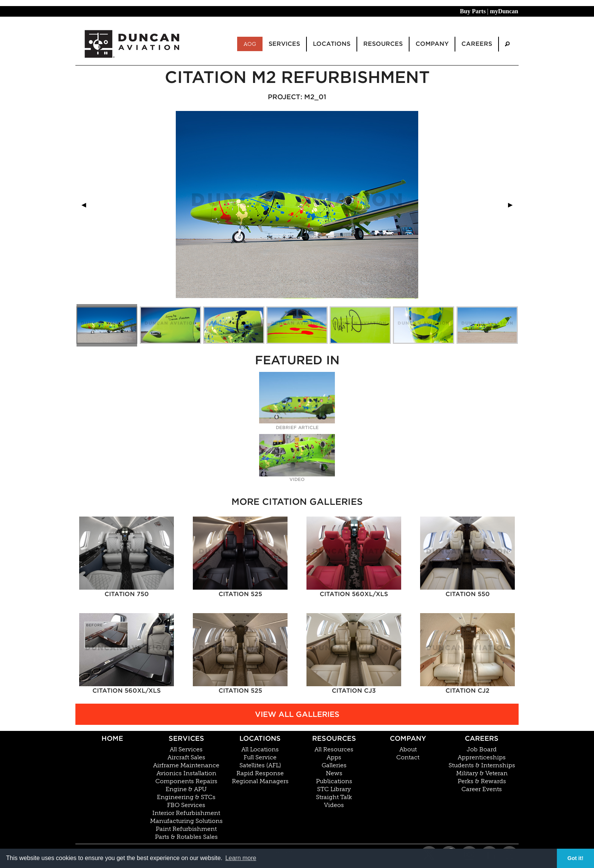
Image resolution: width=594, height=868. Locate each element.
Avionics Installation (186, 773)
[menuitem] (507, 44)
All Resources (334, 749)
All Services (186, 749)
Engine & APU (186, 789)
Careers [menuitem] (477, 44)
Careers (482, 738)
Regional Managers (260, 781)
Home (112, 738)
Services (186, 738)
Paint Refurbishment (186, 829)
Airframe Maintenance (186, 765)
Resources (334, 738)
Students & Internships (482, 765)
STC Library (334, 789)
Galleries (334, 765)
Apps (334, 757)
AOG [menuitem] (250, 44)
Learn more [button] (241, 858)
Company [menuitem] (432, 44)
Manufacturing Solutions (186, 821)
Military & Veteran (482, 773)
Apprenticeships (482, 757)
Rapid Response (260, 773)
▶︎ (513, 205)
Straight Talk (334, 797)
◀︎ (87, 205)
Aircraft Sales (186, 757)
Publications (334, 781)
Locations (260, 738)
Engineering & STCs (186, 797)
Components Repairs (186, 781)
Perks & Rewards (482, 781)
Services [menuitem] (284, 44)
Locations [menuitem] (332, 44)
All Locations (260, 749)
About (408, 749)
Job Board (482, 749)
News (334, 773)
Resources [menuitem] (383, 44)
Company (408, 738)
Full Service (260, 757)
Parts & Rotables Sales (186, 837)
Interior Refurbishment (186, 813)
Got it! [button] (575, 858)
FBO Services (186, 805)
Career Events (482, 789)
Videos (334, 805)
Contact (408, 757)
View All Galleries (297, 714)
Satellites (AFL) (260, 765)
